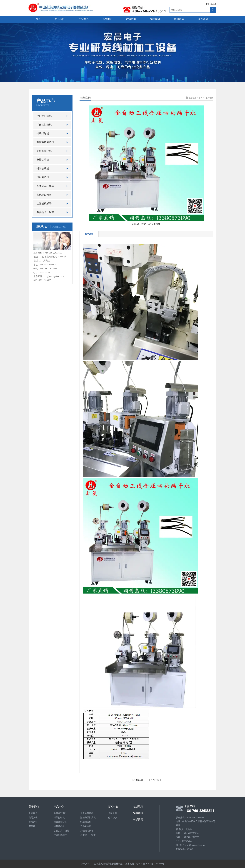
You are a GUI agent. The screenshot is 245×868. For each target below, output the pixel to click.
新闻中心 (113, 807)
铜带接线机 (59, 826)
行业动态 (112, 818)
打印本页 (155, 780)
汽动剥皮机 (86, 826)
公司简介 (33, 813)
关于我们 (34, 807)
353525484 (45, 273)
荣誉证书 (33, 826)
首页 (201, 98)
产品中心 (59, 807)
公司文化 (33, 818)
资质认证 (33, 822)
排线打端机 (59, 818)
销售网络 (138, 813)
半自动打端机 (87, 813)
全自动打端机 (60, 813)
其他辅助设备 (87, 831)
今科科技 (141, 864)
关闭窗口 (137, 780)
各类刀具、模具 (61, 831)
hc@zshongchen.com (54, 276)
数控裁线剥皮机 (88, 818)
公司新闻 (112, 813)
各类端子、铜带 (88, 835)
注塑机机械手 (60, 835)
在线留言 (138, 819)
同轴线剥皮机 (60, 822)
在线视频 (138, 807)
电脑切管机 (86, 822)
